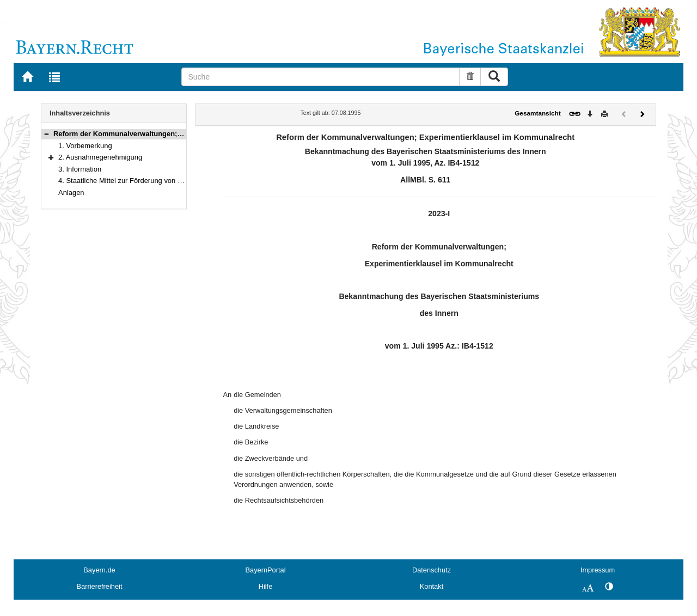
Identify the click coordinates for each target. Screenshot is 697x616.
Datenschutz (432, 570)
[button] (46, 134)
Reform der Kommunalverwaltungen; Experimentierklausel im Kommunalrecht (185, 134)
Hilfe (266, 586)
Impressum (598, 570)
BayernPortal (266, 570)
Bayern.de (99, 570)
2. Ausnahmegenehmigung (100, 157)
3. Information (80, 169)
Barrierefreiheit (100, 586)
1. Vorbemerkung (85, 146)
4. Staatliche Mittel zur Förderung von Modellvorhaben (143, 181)
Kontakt (432, 586)
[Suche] (320, 77)
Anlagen (71, 193)
